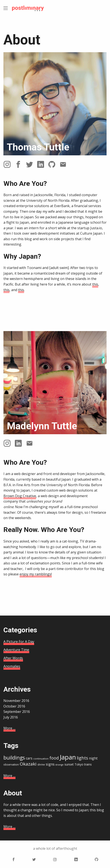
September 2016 (17, 712)
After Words (13, 658)
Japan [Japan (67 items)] (68, 757)
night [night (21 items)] (93, 758)
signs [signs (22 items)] (50, 764)
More (9, 728)
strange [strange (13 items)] (60, 765)
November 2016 (16, 701)
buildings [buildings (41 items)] (14, 758)
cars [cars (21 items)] (29, 758)
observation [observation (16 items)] (11, 764)
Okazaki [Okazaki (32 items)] (28, 764)
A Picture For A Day (19, 642)
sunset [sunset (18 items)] (69, 764)
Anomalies (12, 666)
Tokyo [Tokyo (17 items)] (79, 764)
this (95, 284)
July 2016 (11, 717)
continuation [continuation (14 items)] (41, 759)
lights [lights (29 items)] (82, 758)
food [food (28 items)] (54, 758)
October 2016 (14, 706)
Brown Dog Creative (20, 496)
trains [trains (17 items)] (88, 764)
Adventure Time (16, 650)
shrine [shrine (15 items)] (41, 765)
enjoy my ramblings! (36, 574)
